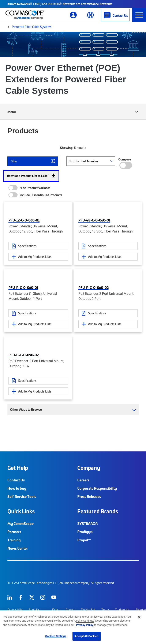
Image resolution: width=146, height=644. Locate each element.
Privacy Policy (85, 625)
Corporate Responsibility (97, 488)
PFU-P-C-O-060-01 (23, 287)
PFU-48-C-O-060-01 (94, 220)
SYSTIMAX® (88, 523)
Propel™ (84, 540)
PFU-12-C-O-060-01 (24, 220)
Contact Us (16, 480)
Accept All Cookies (87, 636)
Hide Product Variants (35, 188)
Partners (14, 532)
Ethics (56, 610)
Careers (83, 480)
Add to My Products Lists (35, 257)
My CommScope (20, 523)
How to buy (17, 488)
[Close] (139, 617)
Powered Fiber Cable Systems (32, 27)
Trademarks (123, 610)
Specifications (27, 246)
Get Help (18, 468)
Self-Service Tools (22, 496)
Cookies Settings (56, 636)
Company (89, 468)
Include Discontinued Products (41, 195)
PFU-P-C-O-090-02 (24, 355)
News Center (18, 548)
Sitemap (141, 610)
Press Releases (89, 496)
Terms (106, 610)
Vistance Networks (100, 4)
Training (14, 540)
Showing (66, 148)
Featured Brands (98, 511)
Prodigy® (85, 532)
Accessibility (15, 610)
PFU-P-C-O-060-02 (93, 287)
